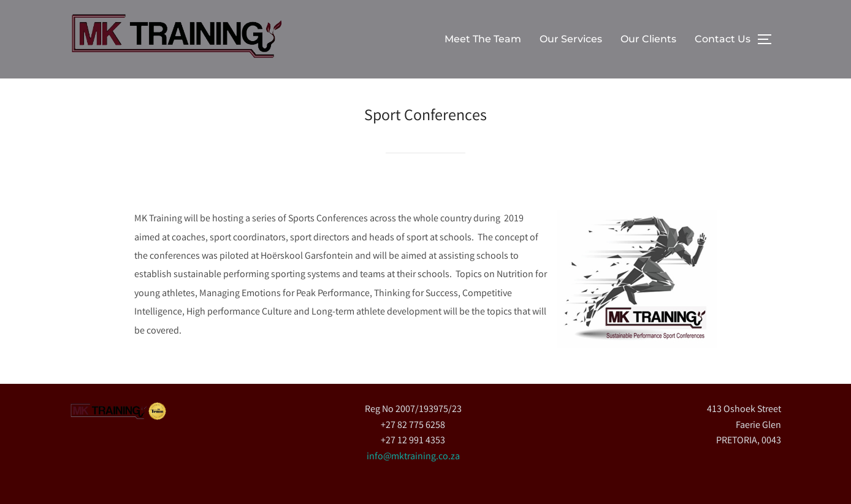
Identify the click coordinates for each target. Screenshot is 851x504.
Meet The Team (483, 39)
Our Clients (648, 39)
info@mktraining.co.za (413, 457)
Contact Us (723, 39)
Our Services (571, 39)
